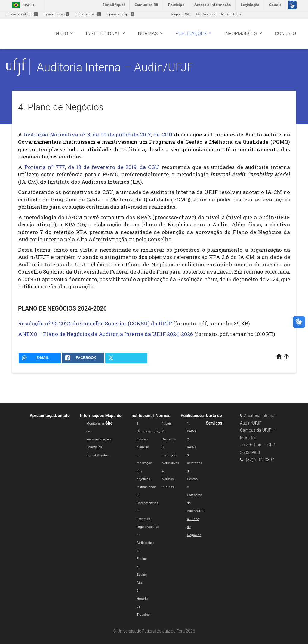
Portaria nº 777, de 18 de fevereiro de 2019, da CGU (92, 167)
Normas (163, 416)
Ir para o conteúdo (22, 14)
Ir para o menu (56, 14)
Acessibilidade (231, 14)
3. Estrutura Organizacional (148, 519)
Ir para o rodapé (120, 14)
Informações (92, 416)
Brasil (22, 5)
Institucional (142, 416)
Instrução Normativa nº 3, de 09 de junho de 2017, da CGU (98, 135)
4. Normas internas (168, 479)
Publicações (192, 416)
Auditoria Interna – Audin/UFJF (115, 67)
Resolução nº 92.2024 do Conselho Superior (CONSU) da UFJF (95, 323)
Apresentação (43, 416)
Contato (62, 416)
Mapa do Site (181, 14)
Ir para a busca (88, 14)
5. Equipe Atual (142, 575)
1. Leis (167, 423)
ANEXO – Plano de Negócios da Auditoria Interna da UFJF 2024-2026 (106, 334)
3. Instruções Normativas (171, 455)
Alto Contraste (206, 14)
